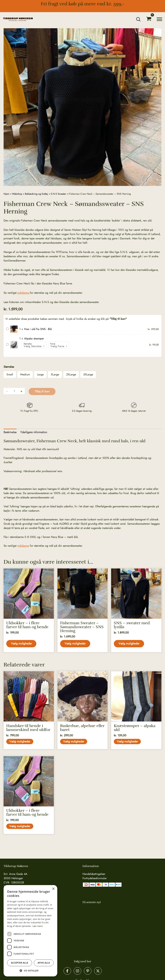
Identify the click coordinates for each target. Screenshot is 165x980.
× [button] (53, 889)
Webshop (17, 194)
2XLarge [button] (71, 374)
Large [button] (40, 374)
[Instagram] (77, 971)
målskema (23, 293)
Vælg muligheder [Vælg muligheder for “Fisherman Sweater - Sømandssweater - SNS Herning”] (76, 644)
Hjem (6, 194)
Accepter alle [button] (20, 963)
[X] (98, 971)
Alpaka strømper (6, 343)
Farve (53, 344)
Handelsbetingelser (94, 874)
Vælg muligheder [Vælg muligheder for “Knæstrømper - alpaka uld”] (128, 742)
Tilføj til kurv (42, 391)
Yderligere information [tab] (34, 432)
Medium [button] (25, 374)
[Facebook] (67, 971)
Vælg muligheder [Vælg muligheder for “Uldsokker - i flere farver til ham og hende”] (22, 644)
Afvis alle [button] (44, 963)
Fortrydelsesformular (95, 878)
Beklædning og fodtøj (36, 194)
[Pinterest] (88, 971)
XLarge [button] (55, 374)
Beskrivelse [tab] (10, 432)
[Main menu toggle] (159, 19)
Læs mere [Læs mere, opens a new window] (37, 926)
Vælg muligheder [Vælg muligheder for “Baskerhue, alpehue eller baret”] (74, 742)
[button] (139, 19)
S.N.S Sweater (58, 194)
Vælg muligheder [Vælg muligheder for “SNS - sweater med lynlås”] (129, 644)
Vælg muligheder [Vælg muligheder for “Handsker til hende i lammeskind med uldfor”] (20, 742)
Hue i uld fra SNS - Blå (6, 327)
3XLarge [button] (88, 374)
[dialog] (30, 931)
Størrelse (28, 344)
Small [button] (10, 374)
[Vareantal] (14, 391)
